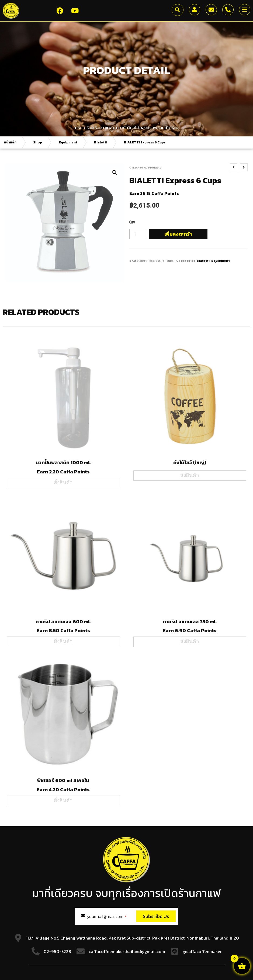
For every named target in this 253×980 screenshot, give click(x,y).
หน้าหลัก (10, 142)
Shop (38, 142)
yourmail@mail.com (107, 916)
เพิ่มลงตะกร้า (178, 234)
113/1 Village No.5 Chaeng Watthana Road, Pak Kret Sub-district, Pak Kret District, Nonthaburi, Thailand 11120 (133, 938)
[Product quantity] (137, 234)
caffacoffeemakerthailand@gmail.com (127, 951)
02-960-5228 (57, 951)
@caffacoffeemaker (202, 951)
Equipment (68, 142)
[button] (178, 10)
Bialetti (101, 142)
